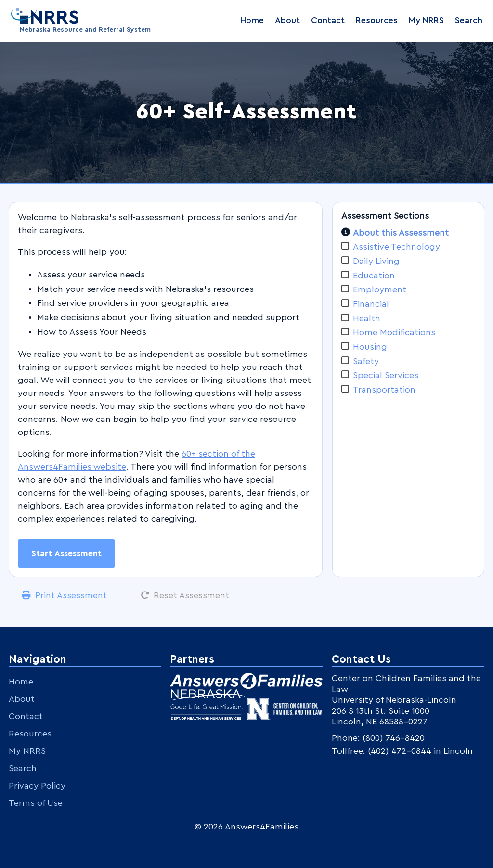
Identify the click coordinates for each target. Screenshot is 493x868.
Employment (380, 289)
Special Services (386, 375)
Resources (377, 20)
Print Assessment (71, 595)
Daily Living (376, 261)
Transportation (384, 390)
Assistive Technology (396, 247)
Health (367, 318)
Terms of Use (36, 803)
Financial (371, 304)
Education (374, 276)
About (287, 20)
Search (469, 20)
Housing (370, 347)
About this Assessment (401, 233)
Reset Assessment (191, 595)
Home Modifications (394, 332)
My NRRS (426, 20)
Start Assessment (66, 553)
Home (252, 20)
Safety (366, 361)
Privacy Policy (37, 786)
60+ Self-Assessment (246, 112)
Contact (328, 20)
